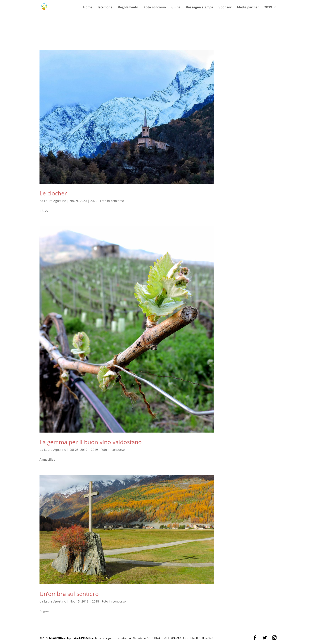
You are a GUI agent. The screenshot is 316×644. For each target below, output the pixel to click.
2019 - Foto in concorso (108, 450)
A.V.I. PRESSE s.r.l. (85, 638)
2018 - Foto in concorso (109, 601)
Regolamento (128, 8)
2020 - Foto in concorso (107, 201)
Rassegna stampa (199, 8)
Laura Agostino (55, 201)
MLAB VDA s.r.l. (59, 638)
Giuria (176, 8)
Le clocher (53, 193)
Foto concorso (155, 8)
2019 (268, 8)
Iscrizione (105, 8)
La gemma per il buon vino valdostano (91, 442)
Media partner (248, 8)
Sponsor (225, 8)
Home (88, 8)
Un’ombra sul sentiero (69, 594)
